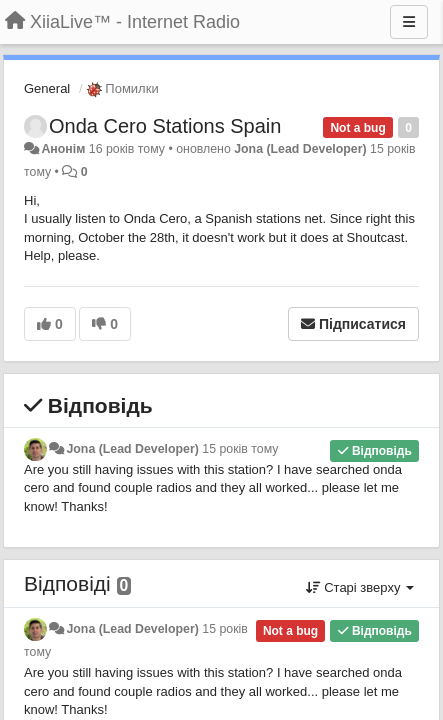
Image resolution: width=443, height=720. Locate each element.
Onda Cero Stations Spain (165, 126)
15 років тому (240, 449)
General (47, 88)
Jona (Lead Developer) (300, 149)
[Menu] (409, 22)
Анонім (63, 149)
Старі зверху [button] (360, 587)
